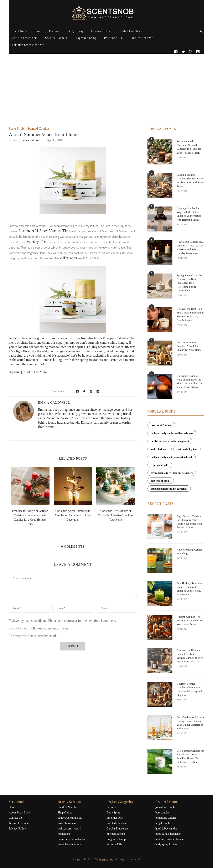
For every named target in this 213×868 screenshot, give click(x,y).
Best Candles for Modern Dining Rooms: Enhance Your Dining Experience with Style (190, 723)
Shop (38, 31)
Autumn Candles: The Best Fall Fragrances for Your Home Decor (190, 620)
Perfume (54, 31)
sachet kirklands (160, 449)
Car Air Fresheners (25, 38)
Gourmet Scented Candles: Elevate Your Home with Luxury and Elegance (189, 689)
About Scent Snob (19, 813)
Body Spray (76, 31)
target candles (163, 823)
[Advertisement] (106, 96)
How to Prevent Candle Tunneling (189, 552)
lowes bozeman (67, 823)
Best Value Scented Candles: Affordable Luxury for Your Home (189, 346)
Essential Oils (101, 31)
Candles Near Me (141, 38)
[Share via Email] (97, 391)
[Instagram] (191, 52)
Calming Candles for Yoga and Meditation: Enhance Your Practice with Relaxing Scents (189, 214)
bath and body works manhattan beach (172, 457)
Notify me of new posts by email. (35, 636)
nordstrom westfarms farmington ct (170, 441)
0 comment (55, 391)
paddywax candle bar (70, 818)
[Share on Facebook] (77, 391)
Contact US (15, 818)
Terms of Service (19, 823)
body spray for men (167, 844)
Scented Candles (129, 31)
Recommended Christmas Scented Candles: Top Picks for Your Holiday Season (189, 147)
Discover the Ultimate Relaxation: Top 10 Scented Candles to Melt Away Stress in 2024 (190, 656)
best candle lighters (187, 449)
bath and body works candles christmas (172, 433)
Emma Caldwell (31, 140)
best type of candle (161, 481)
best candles (162, 813)
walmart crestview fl (70, 829)
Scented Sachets (56, 38)
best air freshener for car (170, 839)
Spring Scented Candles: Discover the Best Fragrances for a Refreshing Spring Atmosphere (190, 283)
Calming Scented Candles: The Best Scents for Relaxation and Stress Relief (190, 180)
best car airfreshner (161, 425)
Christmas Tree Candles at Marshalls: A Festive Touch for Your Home (116, 515)
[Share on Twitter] (84, 391)
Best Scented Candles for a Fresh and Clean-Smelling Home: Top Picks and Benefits (190, 756)
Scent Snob (19, 31)
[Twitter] (183, 52)
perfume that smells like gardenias (169, 489)
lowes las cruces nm (69, 844)
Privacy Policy (17, 829)
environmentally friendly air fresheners (172, 473)
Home (12, 807)
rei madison (64, 834)
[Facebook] (176, 52)
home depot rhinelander (71, 839)
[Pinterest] (198, 52)
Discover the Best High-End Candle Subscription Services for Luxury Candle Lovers (190, 315)
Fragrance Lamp (85, 38)
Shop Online (65, 813)
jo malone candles (166, 818)
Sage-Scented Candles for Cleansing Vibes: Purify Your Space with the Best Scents (189, 522)
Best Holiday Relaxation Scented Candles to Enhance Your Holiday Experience (190, 589)
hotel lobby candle (166, 829)
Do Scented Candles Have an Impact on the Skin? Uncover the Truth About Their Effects (190, 382)
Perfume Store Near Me (28, 45)
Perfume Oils (113, 38)
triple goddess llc (160, 465)
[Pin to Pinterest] (90, 391)
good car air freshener (168, 834)
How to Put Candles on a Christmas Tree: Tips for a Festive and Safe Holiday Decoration (190, 247)
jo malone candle (165, 807)
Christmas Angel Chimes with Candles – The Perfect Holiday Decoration (73, 515)
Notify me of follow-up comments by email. (42, 628)
